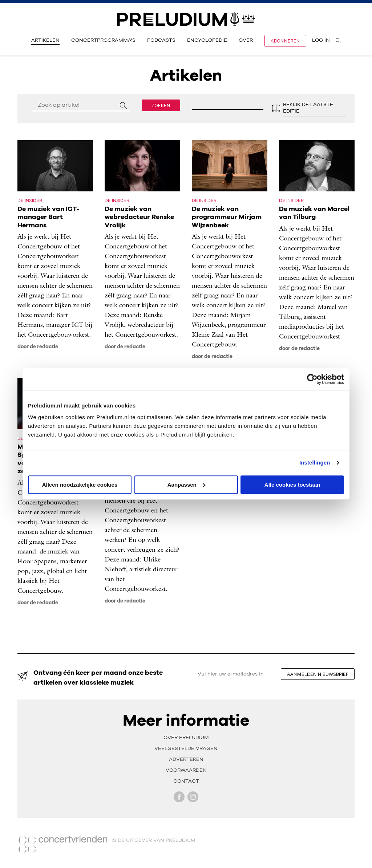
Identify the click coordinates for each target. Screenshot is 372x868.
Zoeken (161, 105)
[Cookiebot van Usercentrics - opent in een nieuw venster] (312, 379)
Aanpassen (186, 485)
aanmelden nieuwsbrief (318, 674)
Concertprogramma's (103, 40)
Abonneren (285, 41)
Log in (321, 40)
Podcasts (161, 40)
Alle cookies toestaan (292, 485)
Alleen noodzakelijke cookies (80, 485)
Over (246, 40)
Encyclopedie (207, 40)
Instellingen (315, 463)
